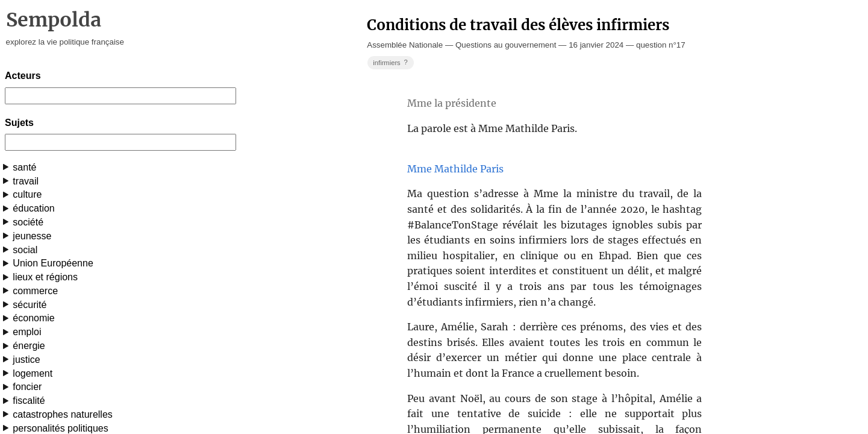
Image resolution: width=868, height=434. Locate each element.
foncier (27, 387)
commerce (35, 291)
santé (24, 167)
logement (33, 373)
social (25, 250)
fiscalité (29, 401)
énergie (29, 346)
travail (26, 181)
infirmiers (391, 62)
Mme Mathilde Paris (455, 169)
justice (26, 360)
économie (33, 318)
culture (27, 194)
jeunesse (32, 236)
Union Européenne (53, 263)
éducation (33, 208)
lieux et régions (45, 277)
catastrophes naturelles (62, 414)
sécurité (30, 305)
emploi (27, 332)
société (28, 222)
